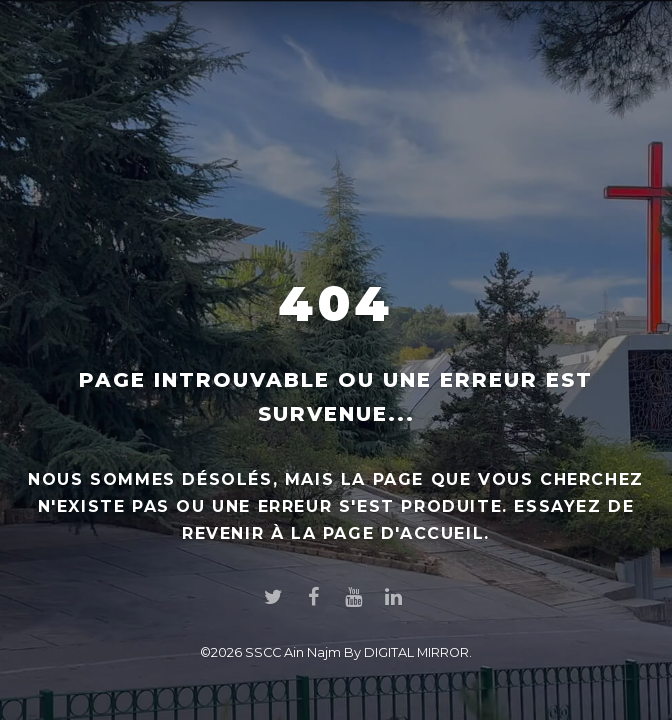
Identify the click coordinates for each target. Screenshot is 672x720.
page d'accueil (403, 533)
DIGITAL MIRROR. (418, 652)
